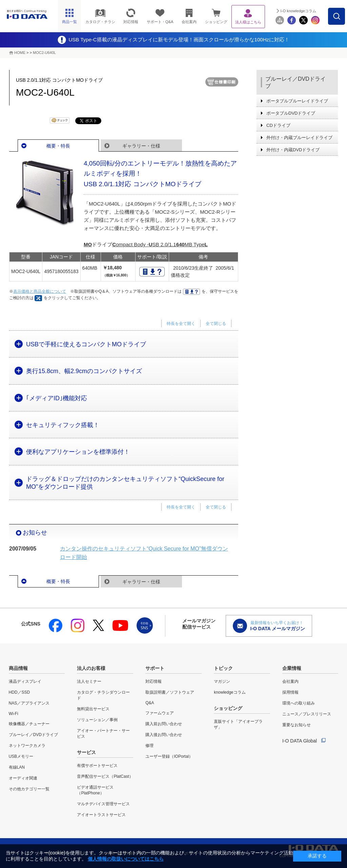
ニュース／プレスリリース (307, 714)
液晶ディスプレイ (25, 681)
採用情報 (290, 692)
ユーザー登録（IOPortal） (169, 756)
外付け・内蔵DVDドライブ (293, 150)
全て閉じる (216, 324)
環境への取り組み (299, 703)
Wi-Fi (14, 714)
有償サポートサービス (97, 766)
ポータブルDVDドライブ (291, 113)
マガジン (222, 681)
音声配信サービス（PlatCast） (105, 776)
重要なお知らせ (297, 725)
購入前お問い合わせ (164, 724)
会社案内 (290, 681)
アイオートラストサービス (101, 815)
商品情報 (18, 668)
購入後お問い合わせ (164, 735)
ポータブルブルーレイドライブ (297, 101)
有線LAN (17, 767)
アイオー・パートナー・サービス (103, 734)
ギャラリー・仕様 (141, 146)
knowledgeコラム (230, 692)
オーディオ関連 (23, 778)
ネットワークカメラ (27, 746)
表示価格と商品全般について (40, 291)
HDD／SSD (19, 692)
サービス (86, 752)
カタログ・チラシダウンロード (103, 695)
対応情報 (154, 681)
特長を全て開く (181, 324)
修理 (149, 746)
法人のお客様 (91, 668)
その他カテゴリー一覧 (29, 789)
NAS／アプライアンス (29, 703)
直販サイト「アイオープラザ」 (238, 724)
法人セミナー (89, 681)
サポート (155, 668)
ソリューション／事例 (97, 720)
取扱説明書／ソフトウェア (170, 692)
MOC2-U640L (44, 53)
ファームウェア (160, 713)
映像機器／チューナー (29, 724)
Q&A (150, 703)
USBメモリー (21, 756)
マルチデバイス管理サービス (103, 804)
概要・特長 (58, 146)
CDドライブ (278, 125)
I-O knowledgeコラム (299, 11)
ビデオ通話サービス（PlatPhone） (95, 790)
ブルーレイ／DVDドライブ (295, 82)
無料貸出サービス (93, 709)
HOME (20, 53)
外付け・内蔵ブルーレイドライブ (299, 138)
